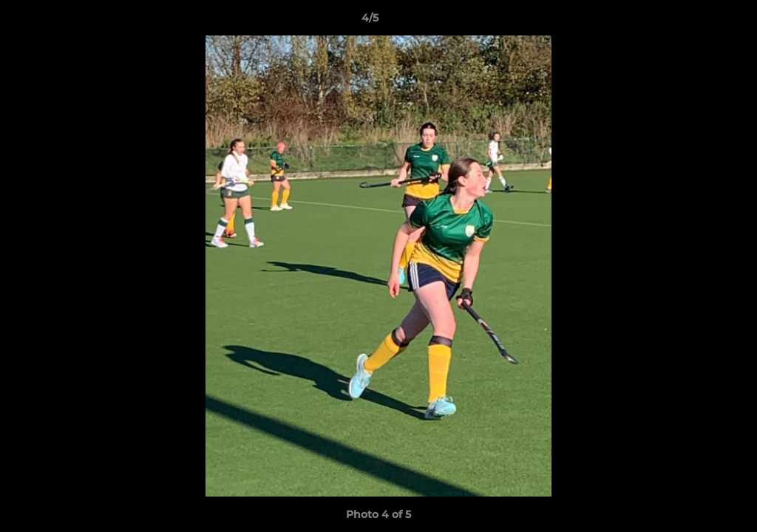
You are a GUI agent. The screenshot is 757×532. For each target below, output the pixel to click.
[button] (695, 21)
